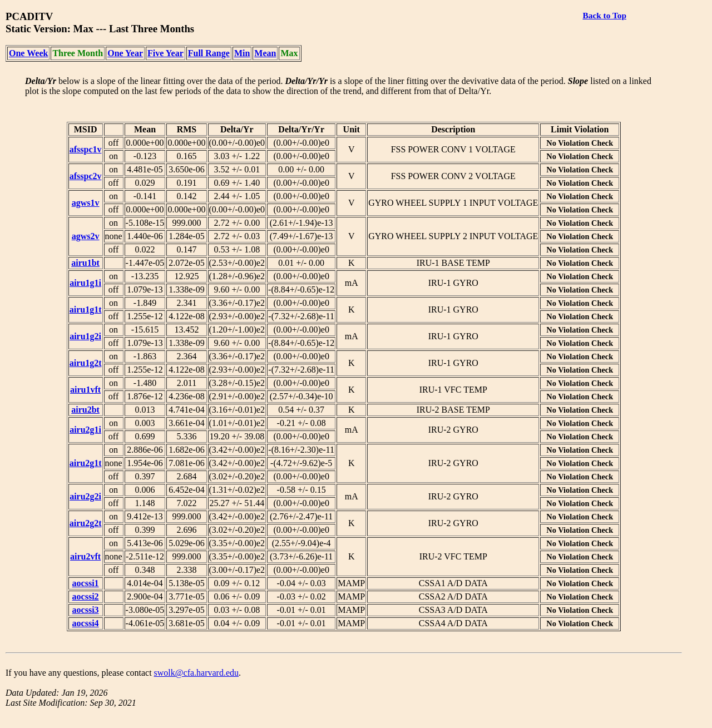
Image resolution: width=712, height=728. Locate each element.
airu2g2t (86, 523)
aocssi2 (86, 596)
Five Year (165, 53)
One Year (125, 53)
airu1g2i (85, 336)
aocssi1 (86, 583)
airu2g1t (86, 463)
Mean (265, 53)
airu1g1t (86, 309)
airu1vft (85, 390)
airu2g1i (85, 430)
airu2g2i (85, 496)
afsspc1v (86, 149)
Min (242, 53)
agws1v (86, 203)
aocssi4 (86, 623)
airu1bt (85, 263)
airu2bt (85, 410)
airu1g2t (86, 363)
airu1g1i (85, 283)
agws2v (86, 236)
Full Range (209, 53)
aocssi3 (86, 610)
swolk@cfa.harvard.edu (196, 673)
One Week (28, 53)
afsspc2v (86, 176)
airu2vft (85, 556)
